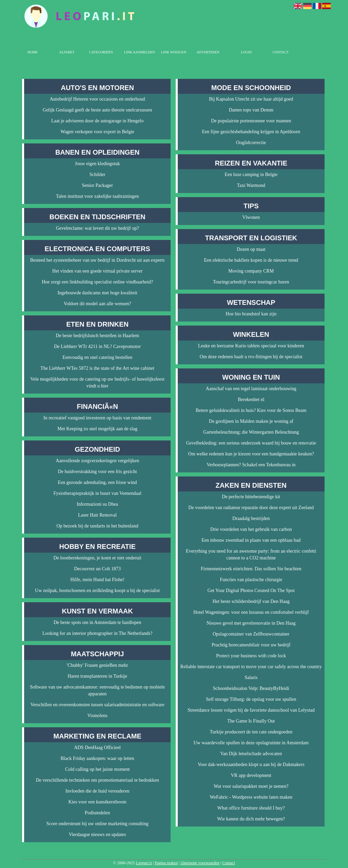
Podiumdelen (98, 813)
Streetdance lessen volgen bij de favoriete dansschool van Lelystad (251, 710)
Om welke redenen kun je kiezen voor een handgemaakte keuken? (251, 454)
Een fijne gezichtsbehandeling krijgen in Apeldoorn (251, 132)
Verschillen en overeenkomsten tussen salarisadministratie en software (97, 705)
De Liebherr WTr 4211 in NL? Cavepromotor (97, 346)
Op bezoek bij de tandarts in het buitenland (97, 526)
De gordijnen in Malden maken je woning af (251, 421)
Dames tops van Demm (251, 110)
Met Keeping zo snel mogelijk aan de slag (97, 429)
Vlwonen (251, 217)
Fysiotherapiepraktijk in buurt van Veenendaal (97, 493)
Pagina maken (166, 863)
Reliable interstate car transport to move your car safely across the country (251, 667)
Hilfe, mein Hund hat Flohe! (97, 580)
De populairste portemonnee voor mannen (251, 121)
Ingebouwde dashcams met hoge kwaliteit (97, 293)
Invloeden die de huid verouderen (97, 791)
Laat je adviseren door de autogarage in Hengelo (98, 121)
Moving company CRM (251, 271)
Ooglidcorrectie (251, 143)
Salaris (251, 678)
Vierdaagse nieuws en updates (97, 835)
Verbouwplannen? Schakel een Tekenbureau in (251, 465)
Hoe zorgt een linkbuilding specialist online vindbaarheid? (97, 282)
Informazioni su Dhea (98, 504)
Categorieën (101, 52)
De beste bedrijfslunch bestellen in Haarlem (97, 336)
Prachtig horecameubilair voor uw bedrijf (251, 645)
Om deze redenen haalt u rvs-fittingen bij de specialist (251, 357)
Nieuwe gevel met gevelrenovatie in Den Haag (251, 623)
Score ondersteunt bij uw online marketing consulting (97, 824)
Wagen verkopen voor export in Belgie (97, 132)
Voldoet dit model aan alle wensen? (97, 304)
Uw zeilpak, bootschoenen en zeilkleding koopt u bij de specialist (97, 591)
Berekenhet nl (251, 400)
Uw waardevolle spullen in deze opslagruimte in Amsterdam (251, 743)
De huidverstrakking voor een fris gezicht (97, 472)
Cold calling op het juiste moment (97, 769)
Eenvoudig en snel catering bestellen (97, 357)
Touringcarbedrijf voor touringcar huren (251, 282)
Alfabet (67, 52)
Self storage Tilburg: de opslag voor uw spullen (251, 699)
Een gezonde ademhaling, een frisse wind (97, 482)
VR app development (251, 775)
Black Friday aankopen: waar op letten (97, 758)
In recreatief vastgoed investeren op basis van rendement (98, 418)
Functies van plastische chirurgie (251, 580)
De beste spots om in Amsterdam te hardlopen (98, 622)
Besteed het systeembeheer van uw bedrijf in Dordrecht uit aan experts (98, 260)
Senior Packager (97, 185)
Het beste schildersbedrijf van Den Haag (251, 601)
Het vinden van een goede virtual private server (98, 271)
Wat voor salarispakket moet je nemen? (251, 786)
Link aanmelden (140, 52)
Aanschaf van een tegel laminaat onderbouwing (251, 389)
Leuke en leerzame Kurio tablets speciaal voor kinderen (251, 346)
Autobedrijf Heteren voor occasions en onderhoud (97, 99)
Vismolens (97, 716)
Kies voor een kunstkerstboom (97, 802)
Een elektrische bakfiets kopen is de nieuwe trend (251, 260)
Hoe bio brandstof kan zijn (251, 314)
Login (246, 52)
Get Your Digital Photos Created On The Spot (251, 591)
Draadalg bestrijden (251, 518)
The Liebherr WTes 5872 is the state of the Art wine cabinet (97, 368)
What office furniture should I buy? (251, 808)
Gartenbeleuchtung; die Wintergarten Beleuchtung (251, 432)
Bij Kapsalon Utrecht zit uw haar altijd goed (251, 99)
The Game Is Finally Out (251, 721)
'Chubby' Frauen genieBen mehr (97, 665)
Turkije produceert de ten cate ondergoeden (251, 732)
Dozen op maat (251, 249)
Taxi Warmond (251, 185)
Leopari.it (144, 863)
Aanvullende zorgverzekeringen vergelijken (97, 461)
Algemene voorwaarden (200, 863)
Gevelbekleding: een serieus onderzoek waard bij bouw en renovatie (251, 443)
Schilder (97, 175)
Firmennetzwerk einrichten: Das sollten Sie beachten (251, 569)
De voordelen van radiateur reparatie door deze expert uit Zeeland (251, 508)
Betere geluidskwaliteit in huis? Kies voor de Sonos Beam (251, 410)
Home (33, 52)
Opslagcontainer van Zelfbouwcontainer (251, 634)
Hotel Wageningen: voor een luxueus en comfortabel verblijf (251, 612)
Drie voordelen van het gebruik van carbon (251, 529)
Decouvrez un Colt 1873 (97, 569)
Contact (281, 52)
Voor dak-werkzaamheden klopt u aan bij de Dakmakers (251, 765)
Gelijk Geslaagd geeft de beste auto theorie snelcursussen (98, 110)
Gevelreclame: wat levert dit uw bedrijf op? (98, 228)
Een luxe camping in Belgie (251, 175)
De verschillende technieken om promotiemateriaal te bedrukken (97, 780)
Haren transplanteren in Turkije (97, 676)
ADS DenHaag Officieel (97, 748)
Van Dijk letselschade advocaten (251, 754)
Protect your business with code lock (251, 656)
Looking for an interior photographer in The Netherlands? (98, 633)
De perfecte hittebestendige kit (251, 497)
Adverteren (208, 52)
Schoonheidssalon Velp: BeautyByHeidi (251, 688)
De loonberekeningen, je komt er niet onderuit (97, 558)
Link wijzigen (174, 52)
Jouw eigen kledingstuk (97, 164)
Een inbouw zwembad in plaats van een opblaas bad (251, 540)
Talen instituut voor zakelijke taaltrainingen (98, 196)
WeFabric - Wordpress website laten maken (251, 797)
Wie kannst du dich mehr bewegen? (251, 819)
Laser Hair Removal (98, 515)
